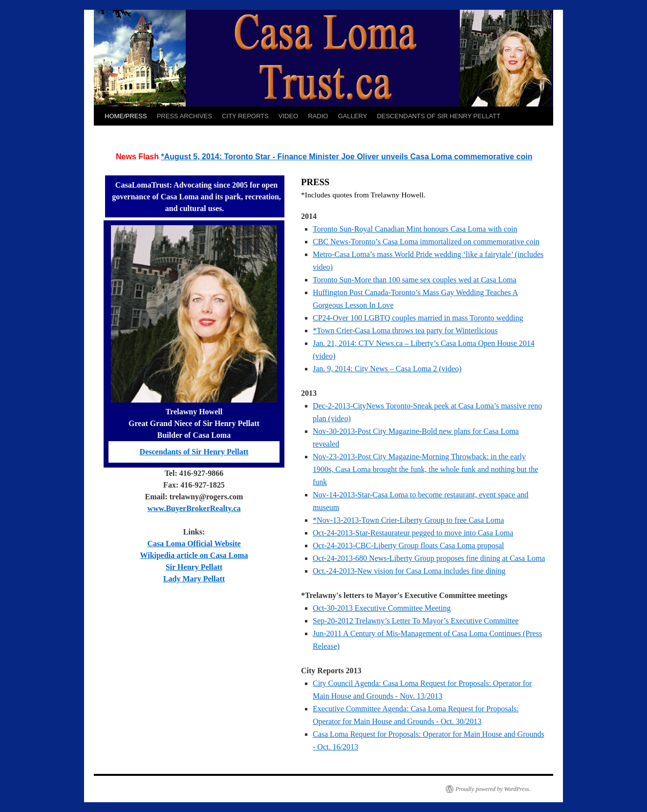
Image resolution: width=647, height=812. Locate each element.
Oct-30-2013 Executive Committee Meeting (382, 608)
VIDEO (288, 116)
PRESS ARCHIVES (184, 116)
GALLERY (352, 116)
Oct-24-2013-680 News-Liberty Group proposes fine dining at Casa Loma (429, 558)
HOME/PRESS (126, 116)
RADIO (318, 116)
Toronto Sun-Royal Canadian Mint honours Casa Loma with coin (415, 229)
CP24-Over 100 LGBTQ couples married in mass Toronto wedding (418, 318)
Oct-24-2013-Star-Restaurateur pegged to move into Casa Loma (413, 533)
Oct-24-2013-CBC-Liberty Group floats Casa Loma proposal (408, 545)
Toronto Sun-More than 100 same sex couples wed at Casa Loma (415, 280)
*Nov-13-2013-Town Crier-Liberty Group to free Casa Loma (408, 520)
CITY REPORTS (245, 116)
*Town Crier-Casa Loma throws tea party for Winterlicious (405, 331)
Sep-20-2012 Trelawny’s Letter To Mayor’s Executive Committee (416, 621)
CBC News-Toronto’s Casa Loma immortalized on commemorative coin (426, 242)
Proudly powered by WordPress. (493, 789)
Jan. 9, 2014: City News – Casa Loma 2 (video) (387, 369)
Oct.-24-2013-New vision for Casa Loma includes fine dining (409, 571)
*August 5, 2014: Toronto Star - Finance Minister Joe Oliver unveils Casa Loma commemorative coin (346, 157)
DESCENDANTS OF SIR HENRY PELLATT (439, 116)
